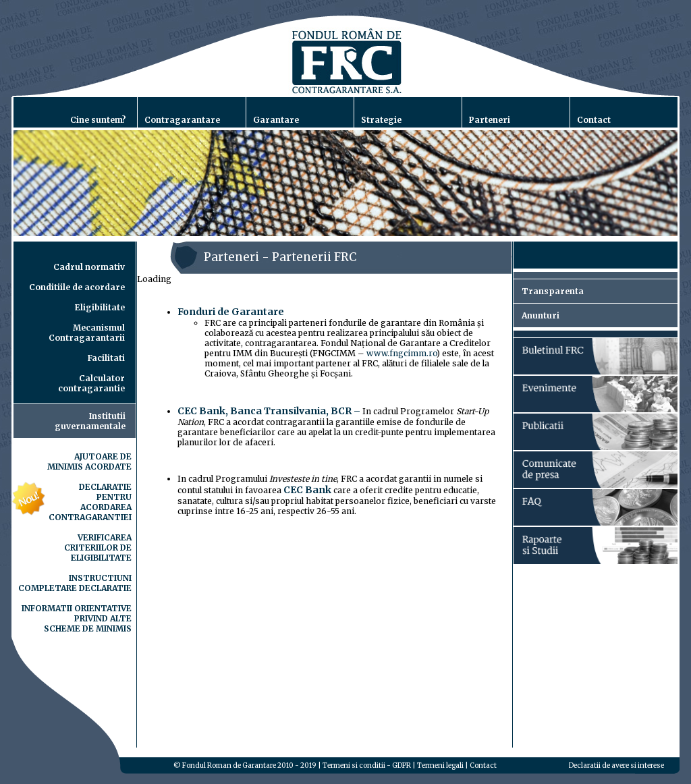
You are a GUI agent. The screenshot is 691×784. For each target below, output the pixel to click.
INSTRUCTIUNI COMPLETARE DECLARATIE (75, 583)
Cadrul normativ (89, 267)
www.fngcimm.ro (402, 353)
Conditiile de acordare (77, 287)
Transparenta (553, 291)
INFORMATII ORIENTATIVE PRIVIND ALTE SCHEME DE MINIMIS (77, 618)
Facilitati (106, 358)
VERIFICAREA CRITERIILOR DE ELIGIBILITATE (98, 548)
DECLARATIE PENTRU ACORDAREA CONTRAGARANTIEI (90, 502)
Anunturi (541, 315)
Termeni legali (440, 765)
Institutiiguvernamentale (90, 421)
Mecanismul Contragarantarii (87, 333)
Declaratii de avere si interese (616, 765)
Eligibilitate (100, 307)
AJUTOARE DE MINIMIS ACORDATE (89, 461)
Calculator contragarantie (91, 383)
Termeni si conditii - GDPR (367, 765)
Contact (483, 765)
